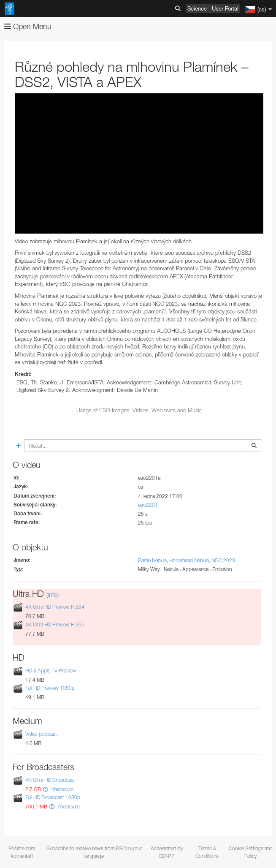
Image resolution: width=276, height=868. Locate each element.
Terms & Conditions (207, 852)
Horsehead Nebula (189, 560)
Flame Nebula (152, 560)
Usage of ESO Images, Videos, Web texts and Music (139, 410)
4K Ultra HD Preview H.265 (55, 624)
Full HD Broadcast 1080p (53, 797)
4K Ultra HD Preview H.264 (55, 607)
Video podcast (41, 734)
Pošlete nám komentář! (22, 852)
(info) (53, 595)
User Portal (225, 8)
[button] (46, 789)
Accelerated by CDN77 (167, 852)
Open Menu (28, 26)
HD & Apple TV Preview (51, 671)
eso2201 (148, 505)
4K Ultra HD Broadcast (50, 780)
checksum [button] (62, 789)
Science (197, 8)
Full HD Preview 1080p (50, 688)
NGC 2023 (223, 560)
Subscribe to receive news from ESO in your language (94, 852)
